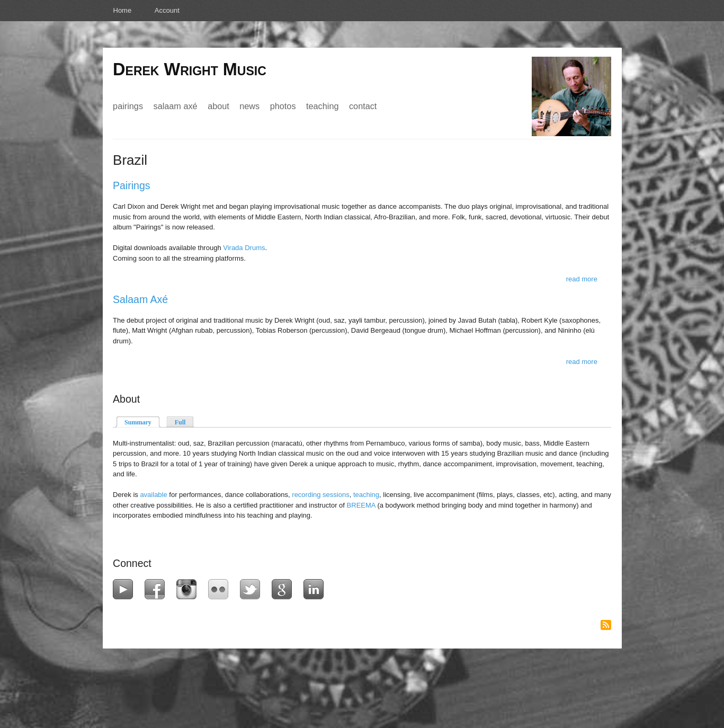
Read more (582, 279)
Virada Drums (244, 248)
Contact (363, 106)
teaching (366, 495)
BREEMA (361, 505)
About (218, 106)
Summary (142, 421)
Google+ (284, 589)
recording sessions (320, 495)
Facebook (157, 589)
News (249, 106)
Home (123, 10)
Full (180, 422)
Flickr (221, 589)
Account (167, 10)
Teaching (322, 106)
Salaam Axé (176, 106)
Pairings (128, 106)
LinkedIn (316, 589)
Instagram (189, 589)
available (153, 495)
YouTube (125, 589)
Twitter (252, 589)
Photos (283, 106)
